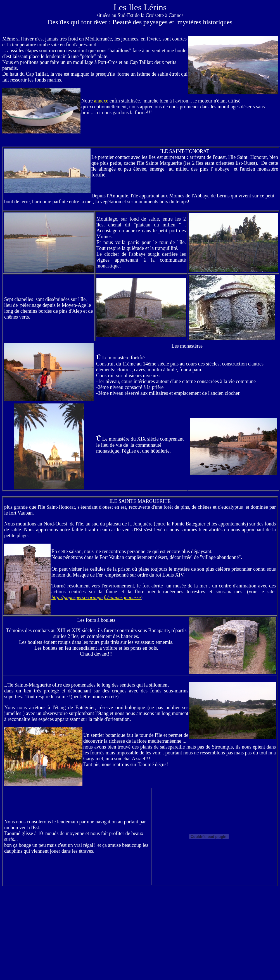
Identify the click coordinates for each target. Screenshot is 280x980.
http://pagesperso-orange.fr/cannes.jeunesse (96, 597)
